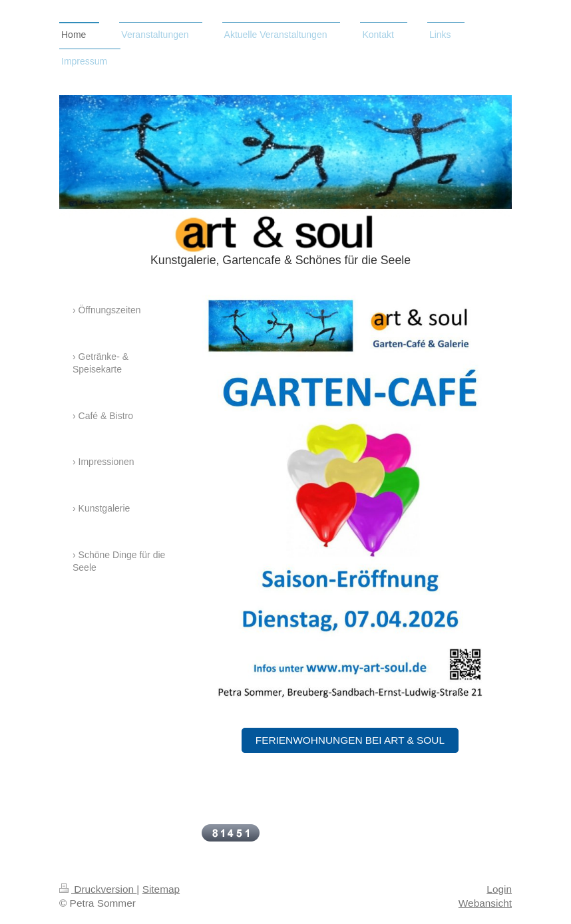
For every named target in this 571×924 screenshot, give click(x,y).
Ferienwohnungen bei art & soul (350, 740)
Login (499, 889)
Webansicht (485, 903)
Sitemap (161, 889)
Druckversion (98, 889)
